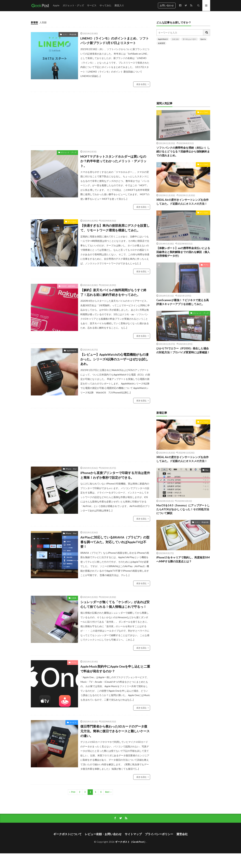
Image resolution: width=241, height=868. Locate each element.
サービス (92, 5)
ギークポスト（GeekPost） (131, 842)
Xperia (203, 39)
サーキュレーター (190, 39)
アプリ (74, 662)
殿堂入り (119, 5)
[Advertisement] (101, 119)
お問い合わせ (167, 5)
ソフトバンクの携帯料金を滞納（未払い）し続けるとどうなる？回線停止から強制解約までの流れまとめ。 (183, 152)
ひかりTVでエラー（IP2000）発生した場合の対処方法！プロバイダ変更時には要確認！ (183, 350)
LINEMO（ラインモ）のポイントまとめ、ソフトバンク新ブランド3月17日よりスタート (115, 41)
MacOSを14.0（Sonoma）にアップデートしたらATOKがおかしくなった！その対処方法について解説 (183, 509)
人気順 (43, 22)
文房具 (74, 598)
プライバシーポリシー (159, 834)
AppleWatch (71, 351)
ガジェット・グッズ (73, 5)
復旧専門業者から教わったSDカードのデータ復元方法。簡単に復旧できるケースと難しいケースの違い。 (115, 731)
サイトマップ (133, 834)
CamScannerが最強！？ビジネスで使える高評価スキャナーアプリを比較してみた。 (183, 302)
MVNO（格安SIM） (69, 286)
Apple (56, 5)
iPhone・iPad (71, 469)
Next (107, 792)
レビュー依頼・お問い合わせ (103, 834)
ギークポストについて (67, 834)
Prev (73, 792)
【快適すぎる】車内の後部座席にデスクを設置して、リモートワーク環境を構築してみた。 (115, 228)
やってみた (105, 5)
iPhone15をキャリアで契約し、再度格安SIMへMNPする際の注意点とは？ (183, 559)
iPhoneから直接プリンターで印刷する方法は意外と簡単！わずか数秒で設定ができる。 (115, 475)
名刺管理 (161, 43)
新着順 (34, 22)
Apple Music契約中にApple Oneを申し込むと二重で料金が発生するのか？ (115, 669)
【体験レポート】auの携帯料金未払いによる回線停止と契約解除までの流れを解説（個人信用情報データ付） (183, 252)
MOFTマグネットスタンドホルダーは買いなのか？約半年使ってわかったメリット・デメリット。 (113, 161)
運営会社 (182, 834)
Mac (207, 470)
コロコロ (175, 39)
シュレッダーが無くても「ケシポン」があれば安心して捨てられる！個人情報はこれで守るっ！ (115, 604)
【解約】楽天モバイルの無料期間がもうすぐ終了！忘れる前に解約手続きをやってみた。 (113, 292)
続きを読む (142, 84)
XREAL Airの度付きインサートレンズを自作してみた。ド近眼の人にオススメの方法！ (182, 202)
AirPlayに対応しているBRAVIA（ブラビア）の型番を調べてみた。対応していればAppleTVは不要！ (115, 542)
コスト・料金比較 (70, 34)
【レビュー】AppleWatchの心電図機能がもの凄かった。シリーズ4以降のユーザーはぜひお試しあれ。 (114, 359)
